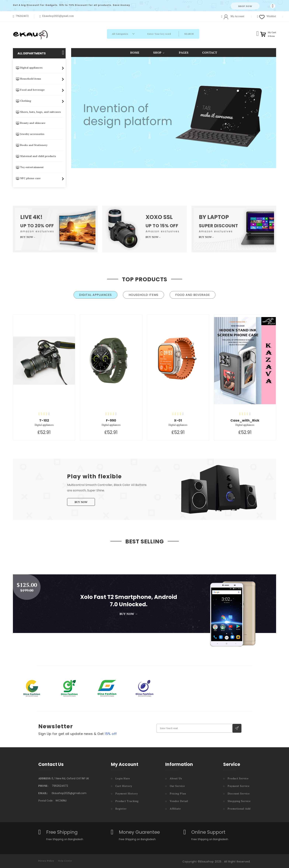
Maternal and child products (35, 156)
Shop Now (245, 6)
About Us (176, 777)
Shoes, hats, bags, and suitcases (37, 112)
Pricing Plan (178, 792)
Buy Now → (129, 613)
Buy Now (81, 501)
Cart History (124, 785)
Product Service (238, 777)
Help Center (65, 860)
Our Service (177, 785)
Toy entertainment (29, 167)
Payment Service (239, 785)
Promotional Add (239, 807)
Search (199, 34)
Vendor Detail (179, 800)
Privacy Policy (46, 860)
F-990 (111, 419)
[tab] (94, 295)
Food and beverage (39, 91)
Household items (39, 79)
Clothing (39, 102)
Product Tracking (127, 800)
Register (121, 807)
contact (210, 53)
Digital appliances (39, 68)
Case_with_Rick (245, 419)
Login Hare (123, 777)
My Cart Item (272, 34)
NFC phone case (39, 178)
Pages (184, 53)
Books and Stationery (30, 145)
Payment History (127, 792)
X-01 (178, 419)
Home (135, 53)
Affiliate (175, 807)
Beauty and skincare (29, 123)
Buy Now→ (28, 237)
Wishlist (267, 16)
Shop (159, 52)
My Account (233, 16)
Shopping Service (239, 800)
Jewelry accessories (29, 134)
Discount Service (239, 792)
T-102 (44, 419)
